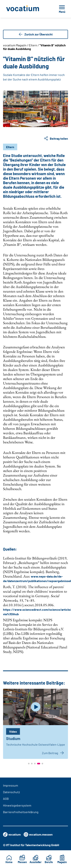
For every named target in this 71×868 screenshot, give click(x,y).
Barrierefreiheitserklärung (21, 812)
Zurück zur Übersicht (35, 34)
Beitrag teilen (56, 138)
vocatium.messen (38, 834)
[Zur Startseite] (27, 9)
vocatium (12, 834)
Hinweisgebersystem (17, 805)
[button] (29, 764)
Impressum (11, 785)
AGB (6, 799)
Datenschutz (11, 792)
